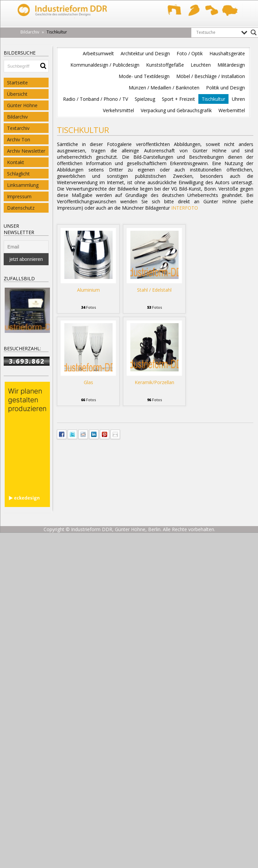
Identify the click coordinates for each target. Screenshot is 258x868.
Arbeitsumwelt (98, 53)
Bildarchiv (17, 117)
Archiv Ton (19, 139)
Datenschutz (21, 208)
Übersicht (17, 94)
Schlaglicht (18, 174)
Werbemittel (232, 110)
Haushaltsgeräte (227, 53)
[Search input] (217, 32)
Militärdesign (231, 65)
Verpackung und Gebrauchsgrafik (176, 110)
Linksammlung (23, 185)
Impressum (19, 196)
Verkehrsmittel (118, 110)
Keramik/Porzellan (154, 382)
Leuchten (201, 65)
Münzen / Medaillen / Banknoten (164, 88)
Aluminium (88, 290)
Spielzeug (145, 99)
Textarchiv (18, 128)
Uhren (238, 99)
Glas (88, 382)
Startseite (17, 83)
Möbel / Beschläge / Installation (211, 76)
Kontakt (16, 162)
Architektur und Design (145, 53)
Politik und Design (225, 88)
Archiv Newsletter (26, 151)
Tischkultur (213, 99)
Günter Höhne (22, 105)
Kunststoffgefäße (165, 65)
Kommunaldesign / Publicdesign (105, 65)
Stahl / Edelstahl (154, 290)
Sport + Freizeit (178, 99)
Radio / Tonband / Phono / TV (95, 99)
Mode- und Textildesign (144, 76)
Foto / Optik (190, 53)
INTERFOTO (185, 208)
